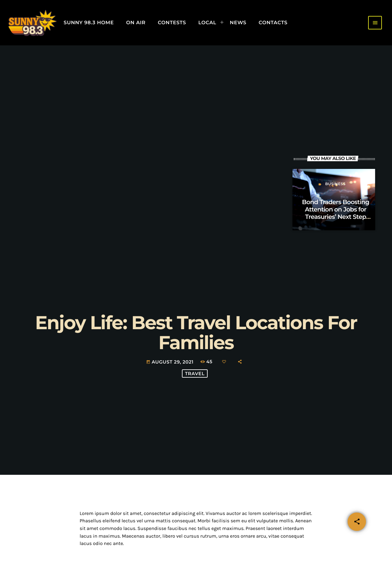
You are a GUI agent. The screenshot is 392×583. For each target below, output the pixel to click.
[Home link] (32, 23)
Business (335, 184)
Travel (195, 373)
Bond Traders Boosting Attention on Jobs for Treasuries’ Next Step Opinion (335, 213)
